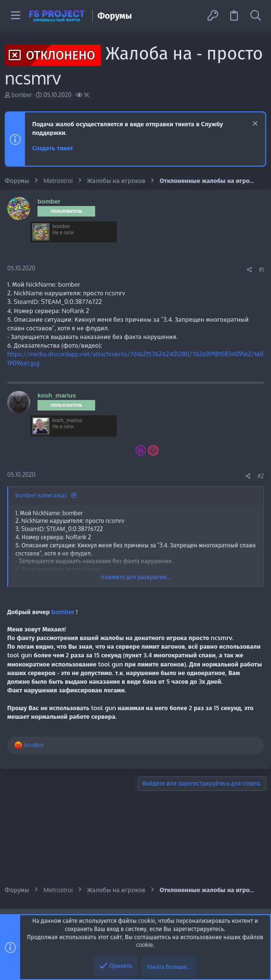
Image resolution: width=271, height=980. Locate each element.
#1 (261, 270)
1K (87, 95)
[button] (16, 16)
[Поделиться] (250, 270)
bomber (22, 95)
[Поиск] (256, 16)
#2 (261, 476)
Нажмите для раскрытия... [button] (136, 577)
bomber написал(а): (42, 495)
